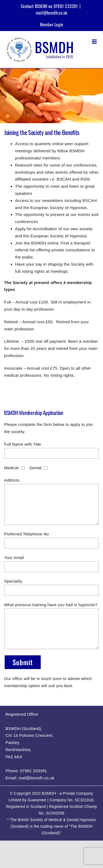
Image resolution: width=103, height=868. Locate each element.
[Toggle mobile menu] (95, 42)
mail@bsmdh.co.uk (52, 13)
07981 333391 (33, 771)
